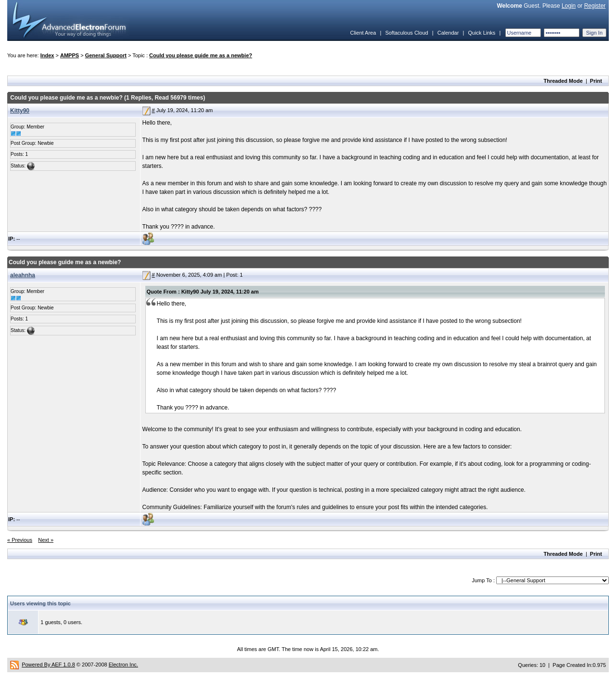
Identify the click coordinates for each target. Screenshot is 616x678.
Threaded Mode (563, 81)
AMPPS (70, 55)
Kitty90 (20, 111)
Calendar (448, 33)
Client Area (363, 33)
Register (595, 6)
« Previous (20, 540)
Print (596, 81)
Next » (46, 540)
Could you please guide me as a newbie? (201, 55)
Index (47, 55)
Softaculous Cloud (406, 33)
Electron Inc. (123, 665)
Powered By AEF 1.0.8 (48, 665)
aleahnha (23, 275)
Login (569, 6)
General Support (106, 55)
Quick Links (481, 33)
